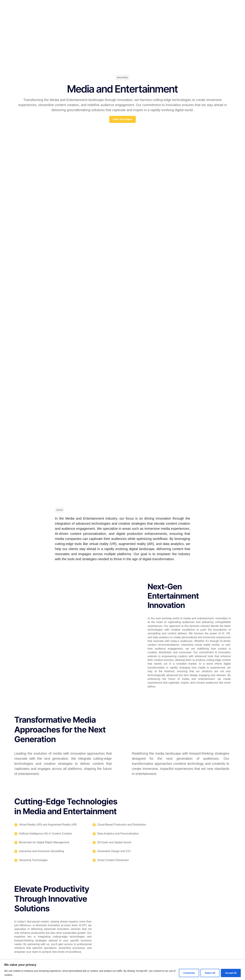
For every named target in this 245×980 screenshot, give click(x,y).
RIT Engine (77, 10)
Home (52, 10)
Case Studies (113, 10)
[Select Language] (221, 10)
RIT (63, 10)
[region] (122, 970)
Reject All (210, 973)
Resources (143, 10)
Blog (129, 10)
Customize (189, 973)
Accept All (231, 973)
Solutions (94, 10)
